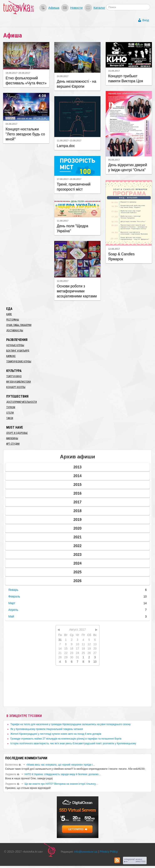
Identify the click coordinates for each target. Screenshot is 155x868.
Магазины (12, 438)
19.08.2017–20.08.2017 (18, 73)
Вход (146, 20)
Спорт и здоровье (17, 433)
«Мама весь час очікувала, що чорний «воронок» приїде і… (61, 765)
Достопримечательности (22, 402)
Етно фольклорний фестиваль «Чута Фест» (26, 81)
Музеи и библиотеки (19, 382)
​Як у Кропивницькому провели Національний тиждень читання (47, 729)
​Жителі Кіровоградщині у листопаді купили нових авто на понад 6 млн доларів (56, 734)
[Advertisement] (28, 192)
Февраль (14, 596)
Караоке (11, 356)
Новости (76, 8)
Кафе (9, 314)
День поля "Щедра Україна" (73, 228)
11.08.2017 (63, 221)
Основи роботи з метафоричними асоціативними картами (77, 291)
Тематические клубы (19, 362)
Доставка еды (15, 330)
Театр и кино (14, 376)
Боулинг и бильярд (18, 351)
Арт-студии (13, 444)
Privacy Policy (109, 852)
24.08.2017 (63, 76)
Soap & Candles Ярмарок (121, 257)
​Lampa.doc (66, 146)
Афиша (54, 8)
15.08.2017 (114, 71)
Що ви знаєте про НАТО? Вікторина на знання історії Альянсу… (61, 784)
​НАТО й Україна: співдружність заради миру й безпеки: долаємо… (63, 774)
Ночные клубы (15, 345)
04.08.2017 (11, 124)
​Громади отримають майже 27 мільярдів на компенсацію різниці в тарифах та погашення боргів (66, 739)
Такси (10, 418)
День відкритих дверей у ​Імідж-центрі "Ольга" (128, 167)
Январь (13, 590)
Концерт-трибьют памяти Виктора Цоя (126, 79)
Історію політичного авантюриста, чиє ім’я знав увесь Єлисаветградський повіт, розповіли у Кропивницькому (73, 743)
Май (11, 616)
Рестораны (13, 320)
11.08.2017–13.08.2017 (69, 141)
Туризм (11, 407)
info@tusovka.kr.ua (86, 852)
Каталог (99, 8)
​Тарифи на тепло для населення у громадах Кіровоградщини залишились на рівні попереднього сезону (71, 724)
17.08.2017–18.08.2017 (69, 179)
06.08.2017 (114, 160)
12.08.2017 (114, 249)
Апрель (13, 610)
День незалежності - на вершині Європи (76, 84)
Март (12, 603)
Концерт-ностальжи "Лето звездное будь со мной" (25, 134)
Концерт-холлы (16, 387)
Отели (10, 413)
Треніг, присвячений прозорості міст (74, 187)
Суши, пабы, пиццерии (19, 325)
